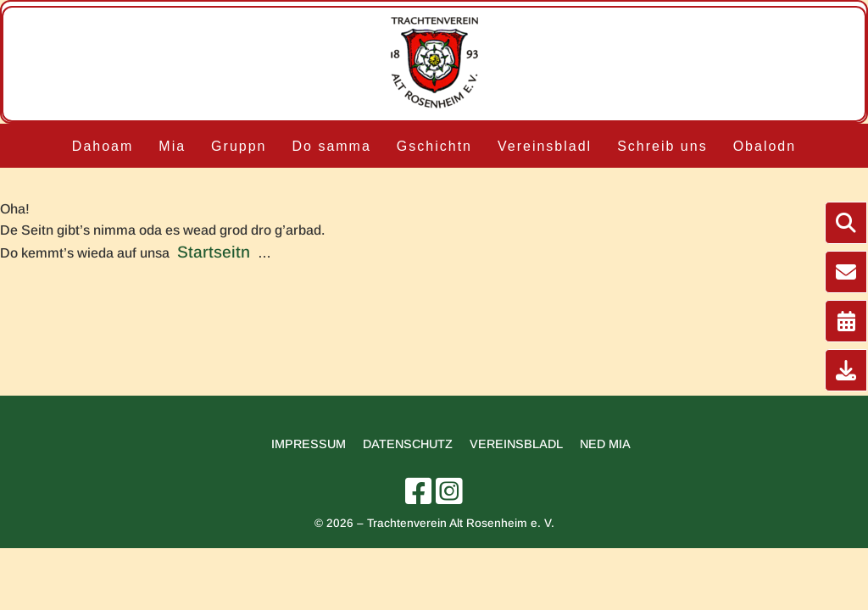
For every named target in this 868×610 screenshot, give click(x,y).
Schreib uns (662, 146)
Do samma (331, 146)
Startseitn (214, 252)
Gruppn (239, 146)
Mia (172, 146)
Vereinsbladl (545, 146)
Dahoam (103, 146)
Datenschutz (408, 444)
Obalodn (765, 146)
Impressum (309, 444)
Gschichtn (434, 146)
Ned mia (605, 444)
